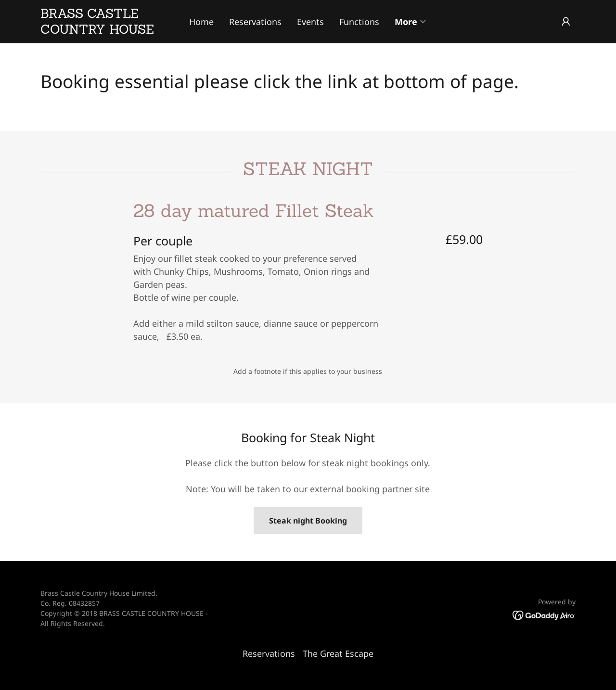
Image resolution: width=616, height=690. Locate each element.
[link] (107, 30)
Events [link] (310, 22)
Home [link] (201, 22)
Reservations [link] (255, 22)
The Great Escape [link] (338, 653)
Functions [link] (359, 22)
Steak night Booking (308, 521)
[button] (411, 22)
